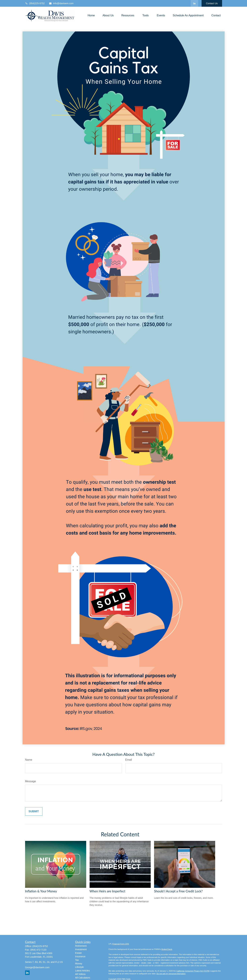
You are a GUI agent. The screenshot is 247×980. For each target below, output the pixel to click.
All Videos (80, 974)
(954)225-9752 (35, 3)
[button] (91, 15)
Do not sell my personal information (171, 974)
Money (79, 964)
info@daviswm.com (61, 3)
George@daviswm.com (37, 967)
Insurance (80, 956)
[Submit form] (34, 811)
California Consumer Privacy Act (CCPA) (193, 971)
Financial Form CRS (121, 944)
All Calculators (83, 978)
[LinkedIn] (194, 3)
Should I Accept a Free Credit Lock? (178, 891)
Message (31, 781)
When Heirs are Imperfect (108, 891)
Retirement (81, 946)
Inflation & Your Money (41, 891)
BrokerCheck (167, 949)
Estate (78, 953)
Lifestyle (79, 967)
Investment (81, 949)
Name (29, 760)
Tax (77, 960)
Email (129, 760)
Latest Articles (82, 971)
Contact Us (212, 3)
